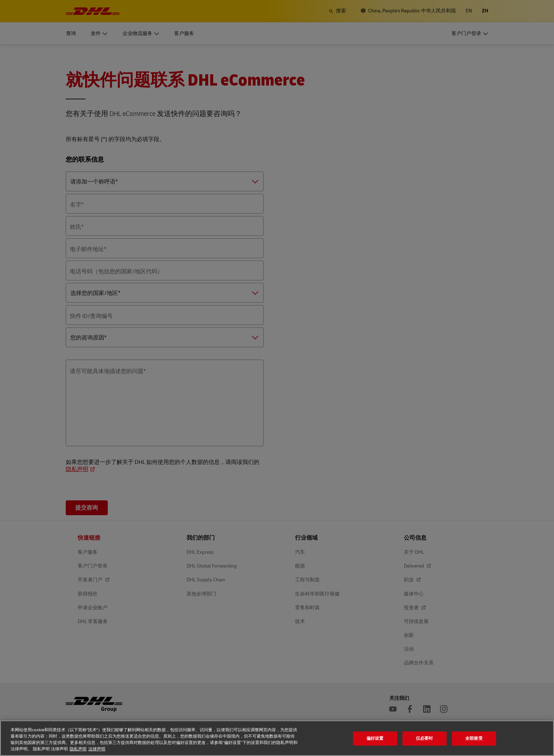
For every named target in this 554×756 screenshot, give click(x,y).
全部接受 (474, 738)
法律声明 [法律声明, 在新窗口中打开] (97, 749)
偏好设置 (375, 738)
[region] (277, 738)
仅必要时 (425, 738)
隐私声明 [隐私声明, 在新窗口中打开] (78, 749)
